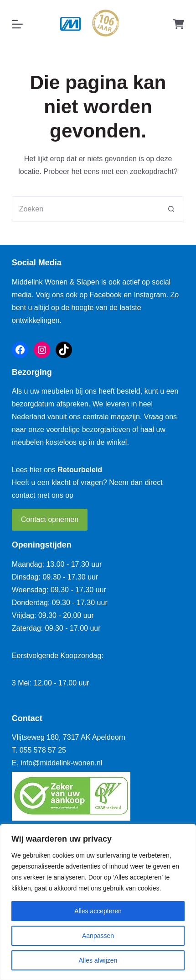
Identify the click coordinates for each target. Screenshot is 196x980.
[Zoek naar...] (85, 209)
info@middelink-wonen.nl (61, 763)
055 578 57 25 (43, 750)
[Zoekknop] (171, 209)
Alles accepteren (98, 911)
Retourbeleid (80, 470)
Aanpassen (98, 936)
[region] (98, 902)
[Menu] (17, 24)
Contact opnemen (50, 519)
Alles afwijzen (98, 960)
